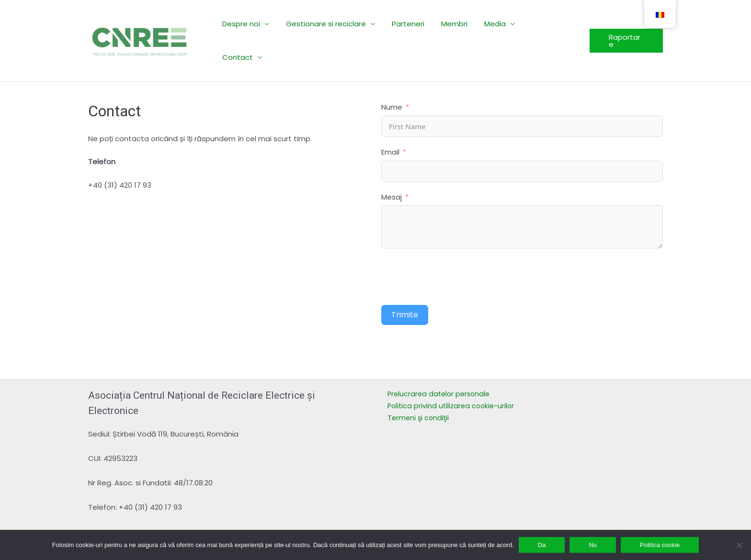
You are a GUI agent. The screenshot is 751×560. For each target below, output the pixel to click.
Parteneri (408, 24)
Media (490, 24)
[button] (626, 24)
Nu (593, 545)
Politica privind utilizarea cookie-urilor (453, 372)
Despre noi (246, 24)
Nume (392, 73)
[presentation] (454, 243)
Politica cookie (660, 545)
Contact (540, 24)
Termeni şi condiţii (419, 384)
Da (542, 545)
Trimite (405, 281)
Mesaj (392, 163)
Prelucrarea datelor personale (441, 360)
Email (390, 118)
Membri (452, 24)
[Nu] (739, 545)
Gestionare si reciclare (328, 24)
